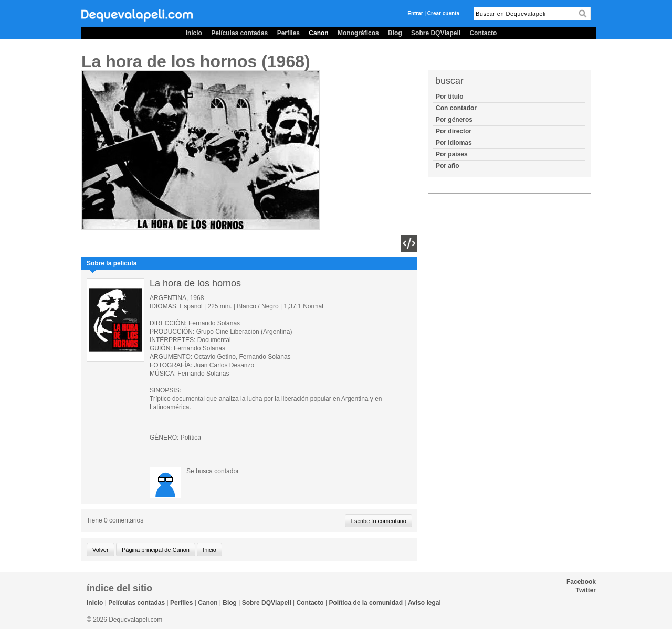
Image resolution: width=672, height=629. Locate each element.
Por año (448, 166)
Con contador (456, 108)
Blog (395, 33)
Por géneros (454, 120)
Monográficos (358, 33)
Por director (454, 131)
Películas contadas (239, 33)
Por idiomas (454, 143)
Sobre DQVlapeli (436, 33)
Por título (450, 97)
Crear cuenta (443, 13)
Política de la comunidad (366, 603)
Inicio (194, 33)
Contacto (483, 33)
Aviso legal (424, 603)
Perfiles (288, 33)
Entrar (415, 13)
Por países (452, 154)
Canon (318, 33)
